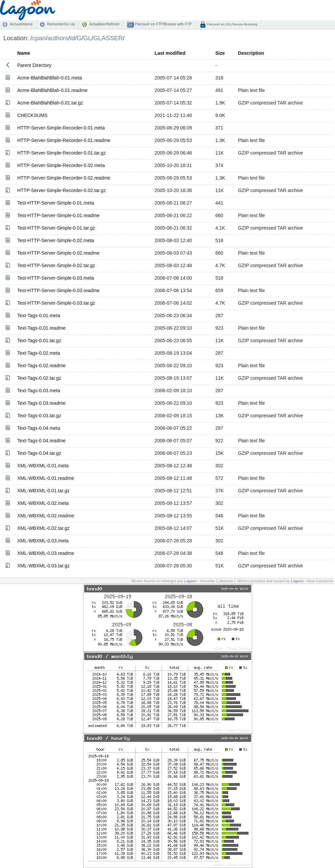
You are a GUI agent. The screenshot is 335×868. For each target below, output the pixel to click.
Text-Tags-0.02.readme (41, 366)
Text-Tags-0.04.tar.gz (39, 453)
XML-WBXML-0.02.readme (46, 516)
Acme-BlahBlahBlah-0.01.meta (50, 78)
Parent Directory (34, 65)
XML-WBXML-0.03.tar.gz (43, 566)
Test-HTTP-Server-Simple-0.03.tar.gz (56, 303)
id (72, 38)
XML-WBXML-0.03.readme (46, 553)
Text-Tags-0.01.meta (39, 315)
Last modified (170, 53)
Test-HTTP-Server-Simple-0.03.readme (58, 290)
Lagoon (191, 581)
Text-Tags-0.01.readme (41, 328)
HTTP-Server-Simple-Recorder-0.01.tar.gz (62, 153)
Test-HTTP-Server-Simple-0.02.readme (58, 253)
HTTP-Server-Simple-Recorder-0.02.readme (64, 178)
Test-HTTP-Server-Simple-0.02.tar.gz (56, 265)
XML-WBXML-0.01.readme (46, 478)
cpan (39, 38)
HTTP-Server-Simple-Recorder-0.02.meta (61, 165)
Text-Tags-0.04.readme (41, 441)
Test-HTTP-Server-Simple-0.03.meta (56, 278)
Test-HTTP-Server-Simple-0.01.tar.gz (56, 228)
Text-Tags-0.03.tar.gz (39, 416)
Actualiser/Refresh (104, 24)
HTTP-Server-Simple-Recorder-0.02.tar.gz (62, 190)
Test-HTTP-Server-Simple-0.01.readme (58, 215)
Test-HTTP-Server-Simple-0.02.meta (56, 240)
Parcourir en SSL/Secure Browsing (232, 24)
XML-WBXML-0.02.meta (43, 503)
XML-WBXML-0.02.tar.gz (43, 528)
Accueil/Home (21, 24)
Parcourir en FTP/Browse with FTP (163, 24)
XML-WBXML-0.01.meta (43, 466)
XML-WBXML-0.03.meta (43, 541)
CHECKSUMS (32, 115)
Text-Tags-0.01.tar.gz (39, 341)
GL (87, 38)
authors (58, 38)
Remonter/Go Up (61, 24)
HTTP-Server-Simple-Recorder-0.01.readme (64, 140)
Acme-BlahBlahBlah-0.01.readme (52, 90)
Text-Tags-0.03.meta (39, 391)
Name (24, 53)
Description (251, 53)
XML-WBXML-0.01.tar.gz (43, 491)
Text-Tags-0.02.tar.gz (39, 378)
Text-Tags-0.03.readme (41, 403)
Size (220, 53)
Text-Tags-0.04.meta (39, 428)
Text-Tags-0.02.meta (39, 353)
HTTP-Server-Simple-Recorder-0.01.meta (61, 128)
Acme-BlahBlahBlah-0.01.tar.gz (50, 103)
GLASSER (108, 38)
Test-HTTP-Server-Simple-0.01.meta (56, 203)
